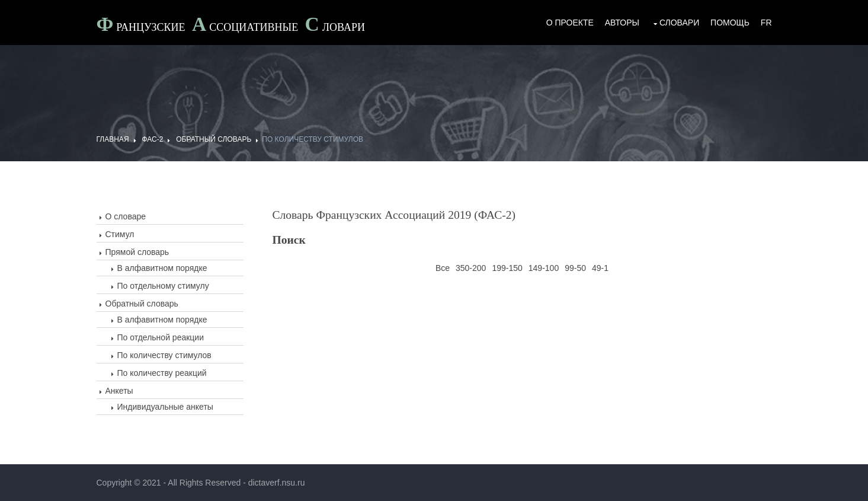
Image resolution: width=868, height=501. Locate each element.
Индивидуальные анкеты (165, 407)
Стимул (120, 234)
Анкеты (119, 391)
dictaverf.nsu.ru (277, 483)
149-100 (544, 268)
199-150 (507, 268)
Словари (679, 23)
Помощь (730, 23)
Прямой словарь (137, 252)
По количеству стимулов (313, 139)
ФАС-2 (152, 139)
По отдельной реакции (161, 337)
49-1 (600, 268)
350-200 (471, 268)
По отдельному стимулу (163, 286)
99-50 (575, 268)
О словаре (126, 216)
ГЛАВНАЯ (113, 139)
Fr (766, 23)
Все (443, 268)
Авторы (622, 23)
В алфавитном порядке (162, 268)
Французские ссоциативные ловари (231, 26)
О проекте (570, 23)
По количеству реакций (162, 373)
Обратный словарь (214, 139)
